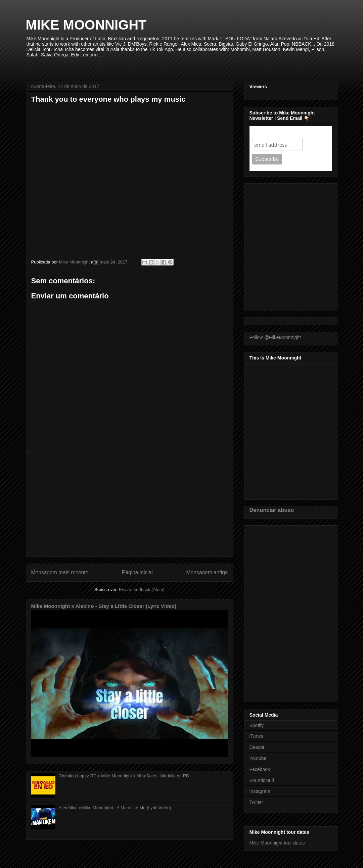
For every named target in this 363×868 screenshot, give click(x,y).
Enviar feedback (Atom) (142, 590)
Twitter (256, 802)
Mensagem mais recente (60, 572)
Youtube (258, 758)
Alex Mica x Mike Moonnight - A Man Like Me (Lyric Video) (115, 808)
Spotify (257, 725)
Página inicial (137, 572)
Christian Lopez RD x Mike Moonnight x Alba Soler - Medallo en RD (124, 776)
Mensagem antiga (207, 572)
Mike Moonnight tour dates (277, 843)
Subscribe (265, 132)
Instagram (260, 791)
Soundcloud (262, 780)
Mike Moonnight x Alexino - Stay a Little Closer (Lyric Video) (104, 606)
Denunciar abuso (272, 510)
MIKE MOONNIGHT (86, 25)
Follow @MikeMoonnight (275, 337)
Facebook (260, 769)
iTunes (257, 736)
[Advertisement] (130, 504)
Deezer (257, 747)
